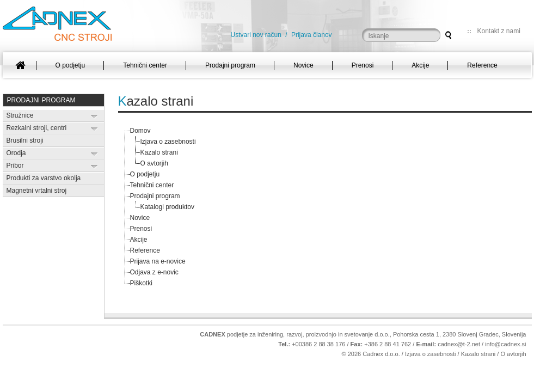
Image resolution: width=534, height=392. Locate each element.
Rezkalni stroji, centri (37, 128)
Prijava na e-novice (158, 261)
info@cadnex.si (505, 344)
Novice (140, 218)
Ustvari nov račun (256, 35)
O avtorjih (154, 163)
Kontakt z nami (499, 31)
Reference (145, 250)
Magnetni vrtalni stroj (37, 191)
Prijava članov (312, 35)
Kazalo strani (159, 152)
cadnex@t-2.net (459, 344)
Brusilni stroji (25, 140)
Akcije (139, 240)
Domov (140, 131)
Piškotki (141, 283)
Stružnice (20, 115)
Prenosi (141, 229)
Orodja (16, 153)
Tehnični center (152, 185)
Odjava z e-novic (154, 272)
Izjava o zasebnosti (168, 142)
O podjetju (145, 174)
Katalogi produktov (167, 207)
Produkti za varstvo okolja (44, 178)
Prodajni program (41, 100)
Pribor (15, 166)
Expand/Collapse (94, 116)
